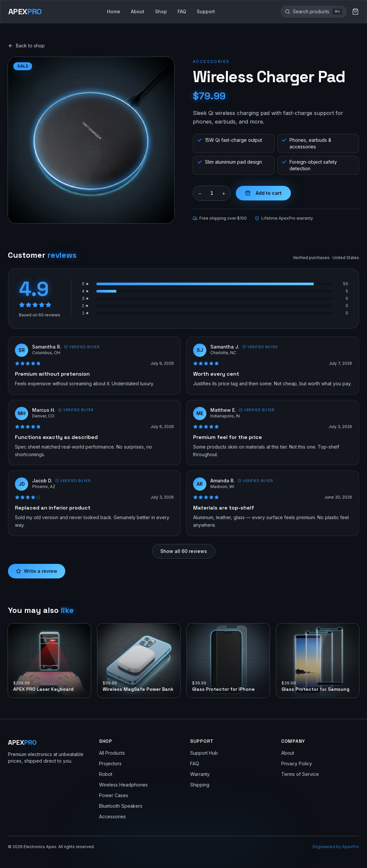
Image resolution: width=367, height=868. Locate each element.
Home (114, 11)
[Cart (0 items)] (355, 12)
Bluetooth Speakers (121, 806)
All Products (112, 753)
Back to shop (26, 46)
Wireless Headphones (123, 785)
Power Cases (114, 795)
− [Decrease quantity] (200, 193)
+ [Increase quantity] (224, 193)
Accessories (211, 61)
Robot (106, 774)
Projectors (110, 763)
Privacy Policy (297, 763)
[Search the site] (311, 12)
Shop (161, 11)
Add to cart (263, 193)
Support (206, 11)
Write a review (37, 571)
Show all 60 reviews (184, 551)
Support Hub (204, 753)
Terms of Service (300, 774)
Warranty (200, 774)
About (138, 11)
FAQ (182, 11)
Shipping (200, 785)
